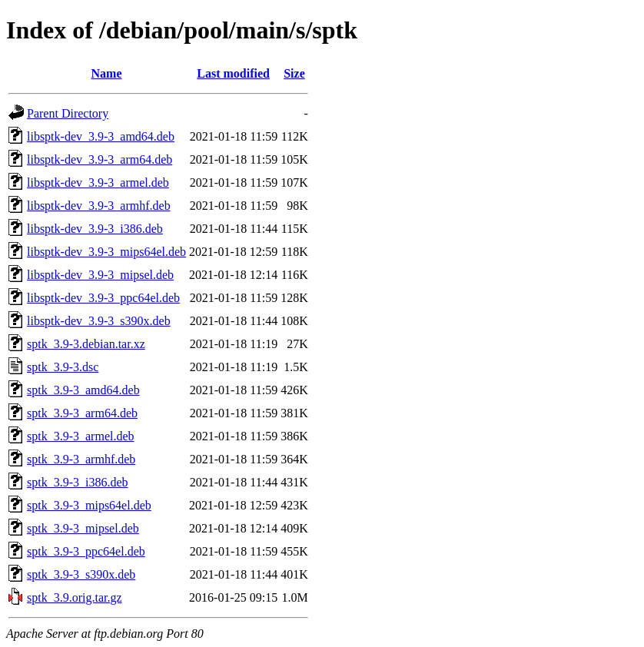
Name (107, 73)
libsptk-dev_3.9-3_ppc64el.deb (103, 298)
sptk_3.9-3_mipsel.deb (83, 528)
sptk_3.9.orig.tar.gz (75, 597)
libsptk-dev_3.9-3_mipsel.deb (100, 275)
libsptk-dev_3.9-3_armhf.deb (99, 206)
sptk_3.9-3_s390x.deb (81, 574)
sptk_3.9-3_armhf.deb (81, 459)
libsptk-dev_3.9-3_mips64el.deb (106, 252)
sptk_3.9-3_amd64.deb (83, 390)
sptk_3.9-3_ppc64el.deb (86, 551)
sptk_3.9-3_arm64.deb (82, 413)
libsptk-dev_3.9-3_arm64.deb (100, 159)
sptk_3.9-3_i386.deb (78, 482)
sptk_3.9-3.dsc (63, 367)
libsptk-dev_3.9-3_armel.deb (98, 182)
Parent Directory (68, 113)
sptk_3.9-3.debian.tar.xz (86, 344)
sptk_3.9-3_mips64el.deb (89, 505)
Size (294, 73)
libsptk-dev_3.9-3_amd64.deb (101, 136)
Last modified (233, 73)
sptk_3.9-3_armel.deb (81, 436)
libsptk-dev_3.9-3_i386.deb (95, 229)
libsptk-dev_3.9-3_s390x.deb (99, 321)
